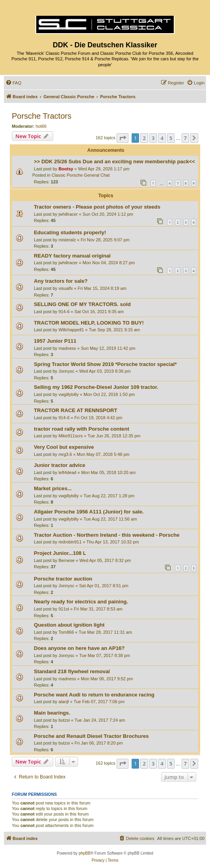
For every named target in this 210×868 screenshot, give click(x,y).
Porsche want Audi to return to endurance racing (94, 695)
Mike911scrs (71, 436)
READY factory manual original (72, 256)
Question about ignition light (69, 625)
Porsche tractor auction (63, 579)
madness (67, 348)
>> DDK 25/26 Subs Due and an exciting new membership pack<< (114, 161)
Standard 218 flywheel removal (72, 671)
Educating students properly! (70, 232)
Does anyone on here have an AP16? (79, 648)
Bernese (66, 560)
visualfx (66, 288)
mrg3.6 (65, 454)
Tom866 (66, 632)
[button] (123, 138)
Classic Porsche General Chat (81, 175)
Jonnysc (66, 371)
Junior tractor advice (59, 465)
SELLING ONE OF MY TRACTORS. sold (82, 304)
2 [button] (144, 138)
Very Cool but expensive (64, 447)
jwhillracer (68, 214)
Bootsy (66, 169)
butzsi (64, 720)
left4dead (67, 472)
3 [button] (153, 138)
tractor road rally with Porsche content (82, 429)
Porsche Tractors (42, 116)
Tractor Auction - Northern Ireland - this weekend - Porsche (107, 535)
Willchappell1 (71, 330)
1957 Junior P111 (55, 341)
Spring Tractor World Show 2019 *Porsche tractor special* (105, 364)
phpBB (85, 853)
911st (64, 609)
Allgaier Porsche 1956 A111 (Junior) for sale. (89, 512)
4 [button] (162, 138)
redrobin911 (70, 542)
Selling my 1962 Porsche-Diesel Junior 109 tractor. (96, 387)
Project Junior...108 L (60, 553)
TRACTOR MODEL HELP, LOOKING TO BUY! (89, 323)
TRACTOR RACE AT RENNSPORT (76, 410)
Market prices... (53, 488)
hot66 (41, 126)
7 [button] (185, 138)
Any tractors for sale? (61, 281)
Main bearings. (52, 713)
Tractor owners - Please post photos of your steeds (97, 207)
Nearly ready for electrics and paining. (81, 602)
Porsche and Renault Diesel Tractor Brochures (91, 736)
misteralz (67, 240)
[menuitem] (13, 83)
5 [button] (171, 138)
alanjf (63, 702)
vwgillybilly (68, 394)
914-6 (64, 312)
